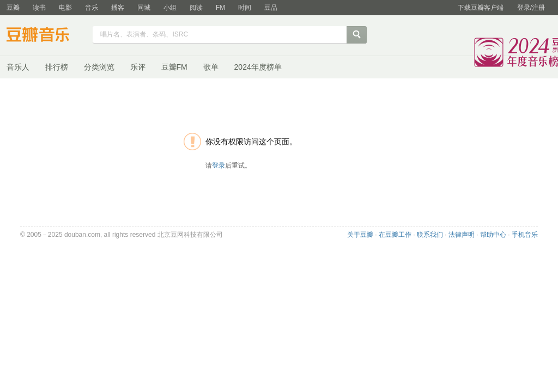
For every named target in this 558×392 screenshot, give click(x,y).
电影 (65, 8)
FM (220, 8)
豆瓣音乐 (46, 36)
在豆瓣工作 (395, 235)
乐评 (138, 67)
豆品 (271, 8)
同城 (144, 8)
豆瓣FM (174, 67)
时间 (245, 8)
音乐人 (18, 67)
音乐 (92, 8)
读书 (39, 8)
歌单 (211, 67)
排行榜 (57, 67)
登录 (219, 166)
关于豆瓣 (360, 235)
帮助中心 (493, 235)
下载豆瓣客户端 (481, 8)
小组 (170, 8)
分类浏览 (99, 67)
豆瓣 (13, 8)
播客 (118, 8)
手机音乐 (525, 235)
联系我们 (430, 235)
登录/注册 (531, 8)
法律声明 (462, 235)
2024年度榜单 (258, 67)
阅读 (196, 8)
